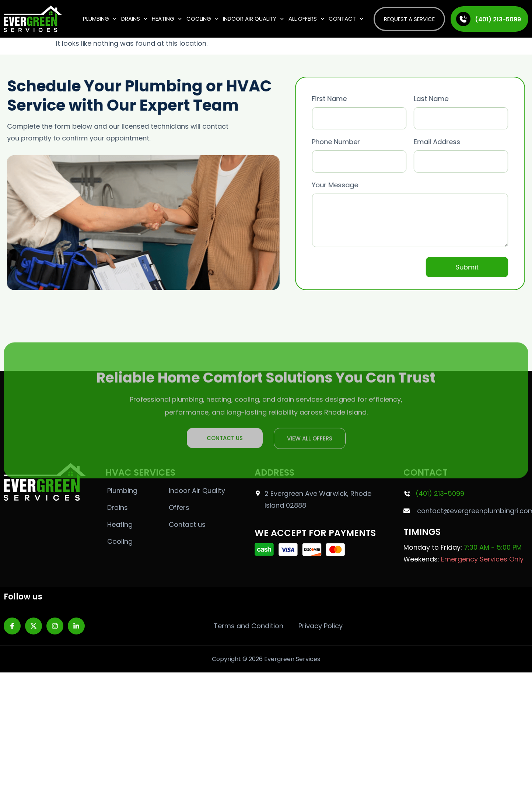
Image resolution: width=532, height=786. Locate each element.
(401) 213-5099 (498, 19)
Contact (346, 19)
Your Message (424, 215)
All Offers (307, 19)
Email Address (475, 152)
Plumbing (100, 19)
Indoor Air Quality (253, 19)
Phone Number (373, 152)
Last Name (475, 108)
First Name (373, 108)
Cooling (203, 19)
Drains (134, 19)
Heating (167, 19)
